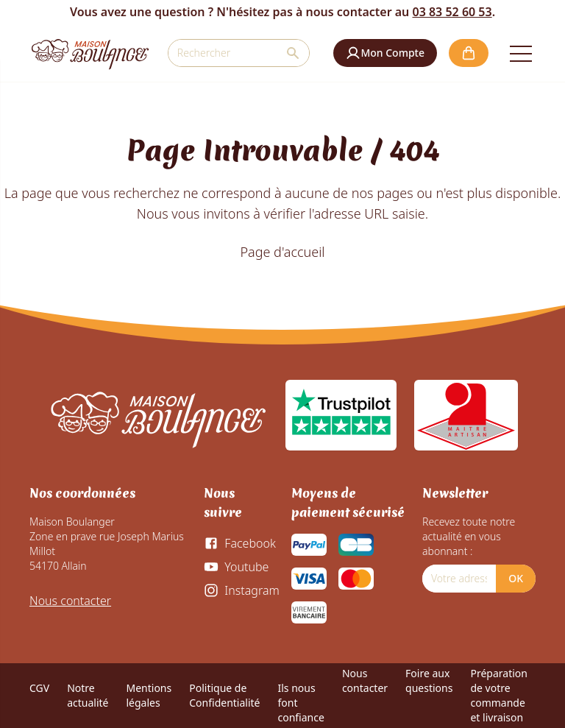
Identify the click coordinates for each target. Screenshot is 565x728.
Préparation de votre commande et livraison (498, 695)
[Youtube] (236, 567)
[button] (385, 53)
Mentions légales (149, 695)
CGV (39, 688)
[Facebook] (239, 543)
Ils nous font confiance (301, 703)
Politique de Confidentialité (224, 695)
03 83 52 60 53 (452, 12)
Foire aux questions (429, 681)
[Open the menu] (521, 53)
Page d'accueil (282, 252)
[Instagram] (241, 590)
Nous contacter (70, 601)
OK (516, 578)
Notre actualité (88, 695)
